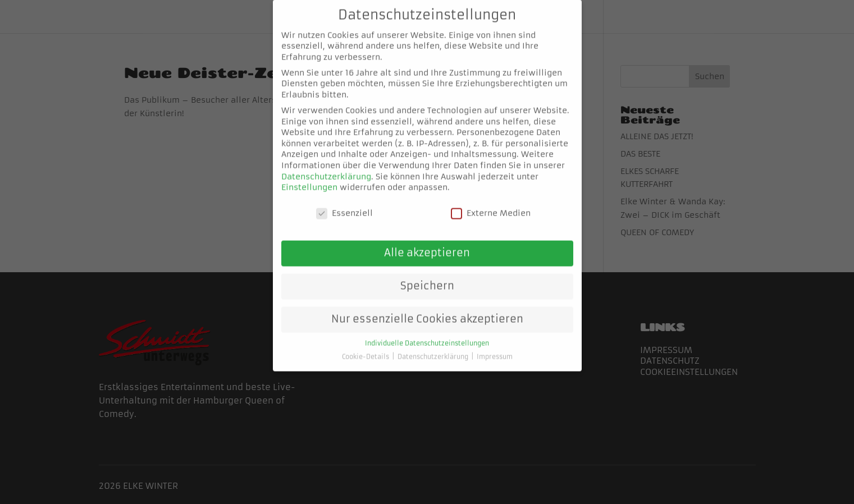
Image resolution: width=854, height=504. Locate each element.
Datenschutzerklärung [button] (434, 347)
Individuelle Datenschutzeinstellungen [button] (427, 333)
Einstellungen (309, 177)
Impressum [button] (495, 347)
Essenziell (344, 203)
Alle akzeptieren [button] (427, 242)
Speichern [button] (427, 276)
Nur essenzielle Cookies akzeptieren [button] (427, 309)
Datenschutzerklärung (326, 166)
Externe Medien (491, 203)
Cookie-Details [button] (366, 347)
